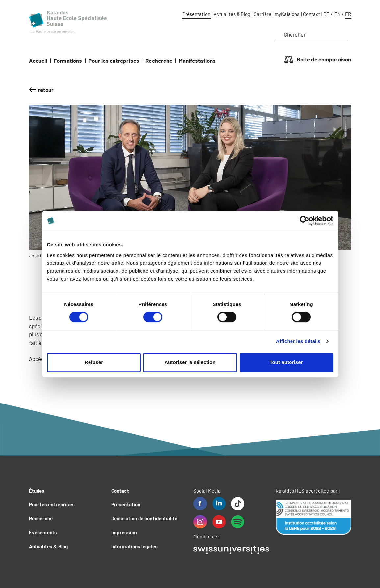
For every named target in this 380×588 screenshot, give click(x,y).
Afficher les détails (298, 341)
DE (326, 14)
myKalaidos (287, 14)
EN (337, 14)
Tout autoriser (286, 362)
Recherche (159, 61)
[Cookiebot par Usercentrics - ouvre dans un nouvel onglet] (304, 221)
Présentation (196, 14)
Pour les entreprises (114, 61)
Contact (312, 14)
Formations (68, 61)
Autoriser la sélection (190, 362)
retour (46, 90)
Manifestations (197, 61)
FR (348, 14)
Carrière (262, 14)
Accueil (38, 61)
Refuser (94, 362)
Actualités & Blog (232, 14)
